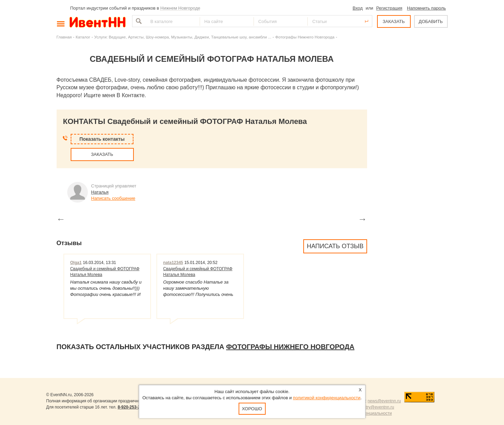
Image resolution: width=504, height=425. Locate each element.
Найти (138, 21)
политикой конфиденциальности (327, 398)
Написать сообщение (113, 198)
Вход (358, 8)
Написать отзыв (335, 246)
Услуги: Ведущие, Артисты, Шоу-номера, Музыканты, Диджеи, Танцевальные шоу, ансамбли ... (183, 37)
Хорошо (252, 409)
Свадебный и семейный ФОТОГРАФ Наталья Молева (105, 272)
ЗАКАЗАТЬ (394, 21)
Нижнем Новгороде (180, 8)
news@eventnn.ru (384, 401)
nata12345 (173, 263)
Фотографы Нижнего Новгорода (305, 37)
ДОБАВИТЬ (431, 21)
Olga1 (76, 263)
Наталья (100, 192)
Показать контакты (102, 139)
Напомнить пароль (426, 8)
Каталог (83, 37)
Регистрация (389, 8)
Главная (64, 37)
